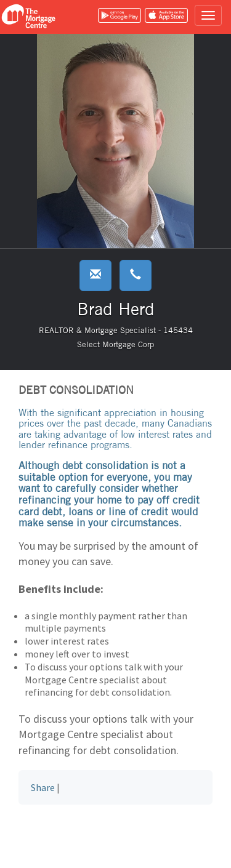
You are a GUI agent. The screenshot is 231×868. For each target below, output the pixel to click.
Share (43, 787)
